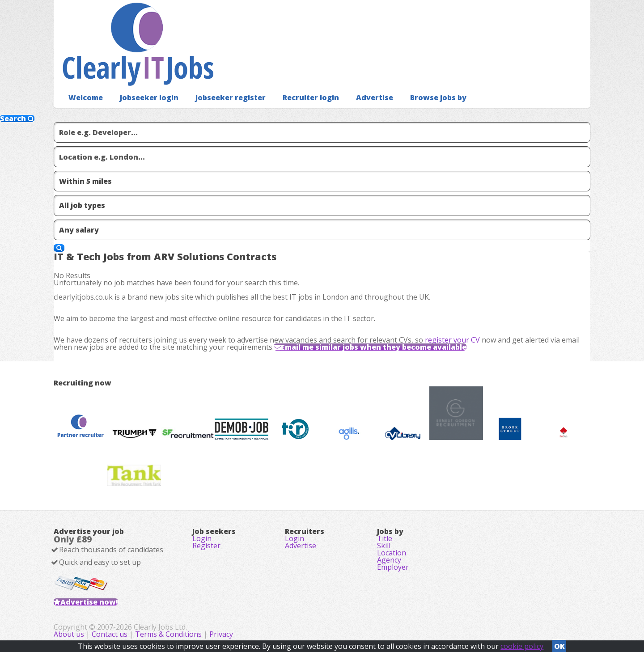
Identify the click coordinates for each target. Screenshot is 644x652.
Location (392, 553)
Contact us (110, 634)
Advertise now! (89, 602)
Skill (384, 546)
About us (70, 634)
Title (385, 538)
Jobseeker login (149, 97)
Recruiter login (311, 97)
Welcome (86, 97)
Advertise (375, 97)
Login (202, 538)
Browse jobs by (438, 97)
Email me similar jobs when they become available (374, 347)
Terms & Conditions (168, 634)
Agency (389, 560)
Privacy (221, 634)
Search (17, 119)
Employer (393, 567)
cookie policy (522, 646)
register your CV (452, 340)
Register (206, 546)
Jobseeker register (231, 97)
